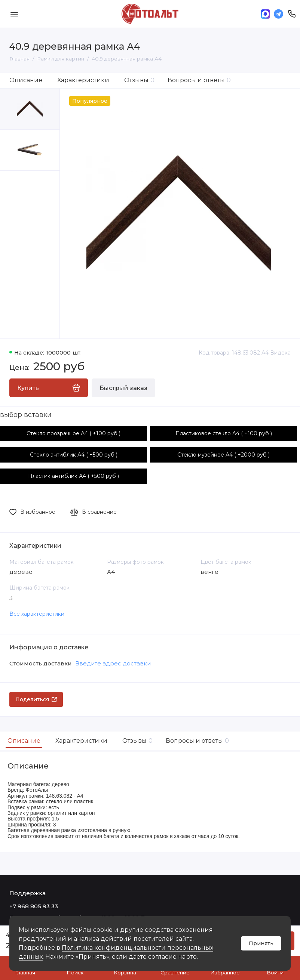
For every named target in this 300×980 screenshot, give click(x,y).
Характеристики (83, 80)
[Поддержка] (292, 14)
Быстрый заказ (123, 388)
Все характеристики (37, 614)
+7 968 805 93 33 (34, 906)
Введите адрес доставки (113, 663)
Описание (26, 80)
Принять (261, 943)
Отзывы (139, 80)
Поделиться (36, 699)
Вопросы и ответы (199, 80)
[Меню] (14, 14)
